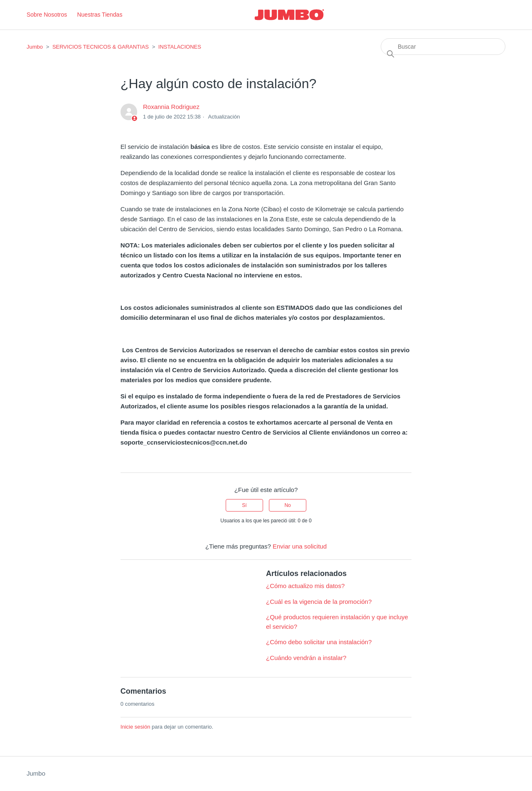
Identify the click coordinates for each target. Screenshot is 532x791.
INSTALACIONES (180, 47)
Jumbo (35, 47)
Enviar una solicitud (300, 546)
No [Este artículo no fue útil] (287, 505)
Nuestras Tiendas (100, 15)
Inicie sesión (135, 727)
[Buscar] (443, 47)
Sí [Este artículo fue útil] (244, 505)
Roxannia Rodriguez (171, 107)
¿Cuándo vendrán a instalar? (306, 658)
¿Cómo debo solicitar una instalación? (319, 642)
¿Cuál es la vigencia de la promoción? (319, 602)
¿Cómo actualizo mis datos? (305, 586)
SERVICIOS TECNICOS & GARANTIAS (101, 47)
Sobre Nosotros (47, 15)
